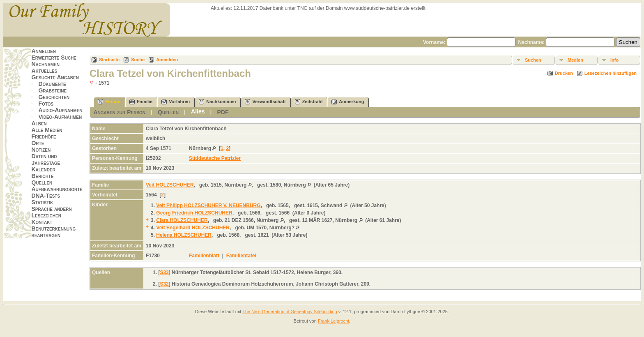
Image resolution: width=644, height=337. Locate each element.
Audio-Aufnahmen (60, 110)
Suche (138, 60)
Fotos (46, 104)
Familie (141, 102)
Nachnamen (45, 64)
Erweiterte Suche (54, 58)
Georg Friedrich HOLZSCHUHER (194, 213)
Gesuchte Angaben (55, 77)
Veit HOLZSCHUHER (170, 185)
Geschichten (54, 97)
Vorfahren (176, 102)
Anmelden (44, 51)
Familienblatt (204, 256)
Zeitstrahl (309, 102)
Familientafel (241, 256)
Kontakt (42, 222)
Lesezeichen (46, 215)
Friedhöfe (44, 136)
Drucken (564, 73)
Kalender (43, 169)
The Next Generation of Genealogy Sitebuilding (290, 312)
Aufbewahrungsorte (57, 189)
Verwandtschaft (265, 102)
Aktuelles (44, 71)
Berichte (42, 176)
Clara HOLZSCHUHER (182, 220)
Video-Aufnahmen (60, 117)
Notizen (41, 150)
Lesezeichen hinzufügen (611, 73)
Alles (198, 111)
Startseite (109, 60)
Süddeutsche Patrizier (215, 158)
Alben (39, 123)
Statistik (42, 202)
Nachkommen (217, 102)
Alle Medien (47, 130)
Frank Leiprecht (333, 321)
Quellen (42, 182)
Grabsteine (52, 90)
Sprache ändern (51, 209)
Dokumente (52, 84)
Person (109, 102)
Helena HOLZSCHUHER (184, 235)
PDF (223, 112)
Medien (575, 60)
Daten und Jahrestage (46, 159)
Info (614, 60)
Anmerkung (348, 102)
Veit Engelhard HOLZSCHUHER (193, 228)
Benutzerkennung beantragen (53, 232)
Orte (38, 143)
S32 (164, 284)
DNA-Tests (46, 196)
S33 (164, 272)
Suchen (533, 60)
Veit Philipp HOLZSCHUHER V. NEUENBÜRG (208, 205)
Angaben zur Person (119, 112)
